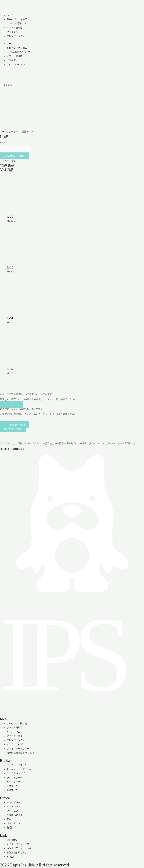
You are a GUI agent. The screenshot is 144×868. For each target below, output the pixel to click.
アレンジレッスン (16, 36)
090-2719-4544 (9, 419)
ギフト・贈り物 (15, 28)
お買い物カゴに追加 (14, 156)
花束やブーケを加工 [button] (17, 19)
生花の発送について (20, 23)
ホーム (10, 15)
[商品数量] (15, 149)
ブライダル (12, 32)
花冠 (24, 132)
